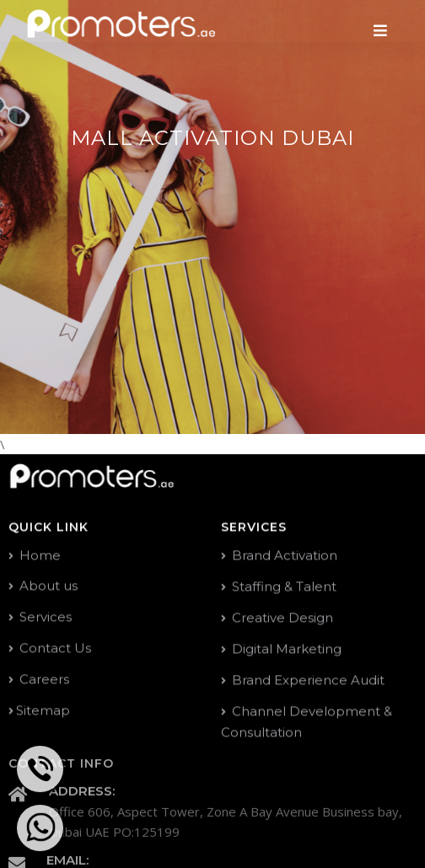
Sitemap (39, 711)
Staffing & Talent (279, 587)
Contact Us (50, 648)
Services (40, 617)
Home (35, 556)
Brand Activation (279, 556)
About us (43, 586)
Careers (39, 680)
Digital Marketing (281, 649)
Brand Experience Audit (303, 680)
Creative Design (277, 618)
